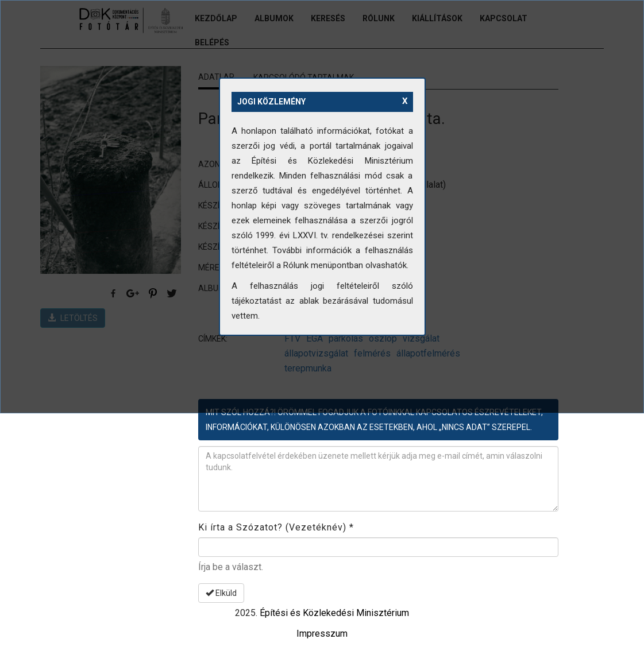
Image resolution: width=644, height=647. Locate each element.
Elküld (221, 593)
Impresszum (322, 634)
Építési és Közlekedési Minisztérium (334, 613)
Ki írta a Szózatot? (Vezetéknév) (276, 527)
